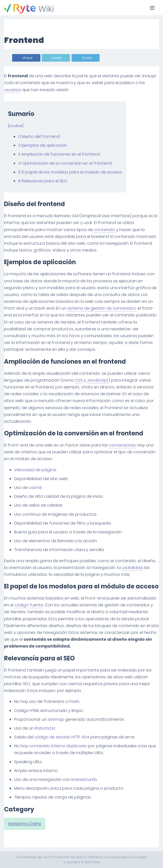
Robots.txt (45, 728)
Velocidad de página (35, 470)
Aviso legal (138, 857)
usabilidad (132, 568)
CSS (79, 380)
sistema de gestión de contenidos (102, 308)
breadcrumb (84, 779)
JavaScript (98, 380)
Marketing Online (25, 824)
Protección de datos (68, 857)
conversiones (122, 445)
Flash (74, 701)
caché (35, 488)
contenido (104, 230)
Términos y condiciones (107, 857)
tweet (57, 58)
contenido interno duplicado (58, 746)
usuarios (13, 90)
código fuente (29, 605)
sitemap (56, 719)
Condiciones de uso (32, 857)
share (27, 58)
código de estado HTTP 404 (62, 737)
